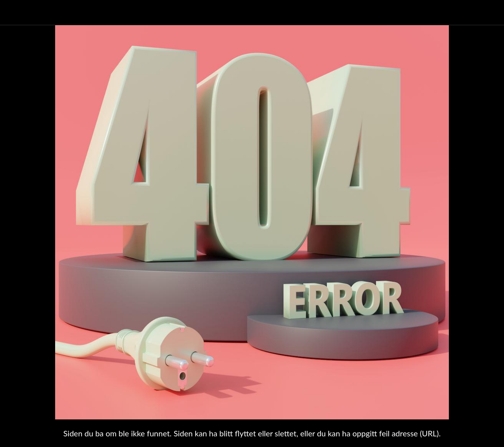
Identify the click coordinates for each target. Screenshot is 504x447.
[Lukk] (13, 13)
